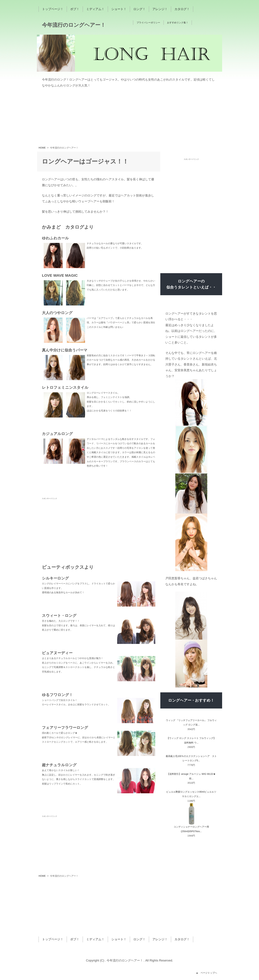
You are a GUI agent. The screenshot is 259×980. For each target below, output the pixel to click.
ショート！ (119, 9)
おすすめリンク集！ (178, 23)
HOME (42, 148)
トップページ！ (53, 9)
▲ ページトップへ (206, 973)
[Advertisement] (129, 119)
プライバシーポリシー (148, 23)
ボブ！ (75, 9)
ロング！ (139, 9)
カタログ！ (182, 9)
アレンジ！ (160, 9)
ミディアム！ (95, 9)
